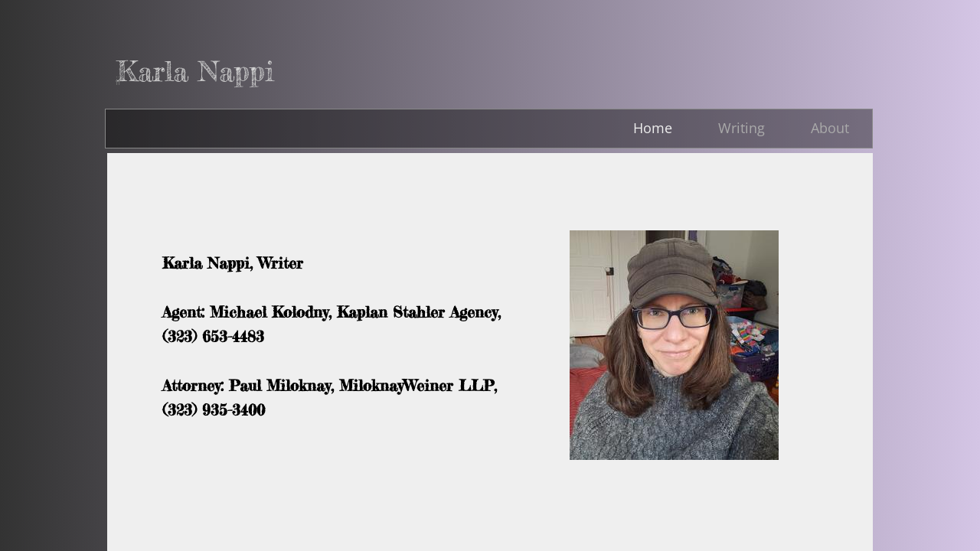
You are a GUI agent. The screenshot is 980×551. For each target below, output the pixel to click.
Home (653, 128)
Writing (742, 128)
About (830, 128)
